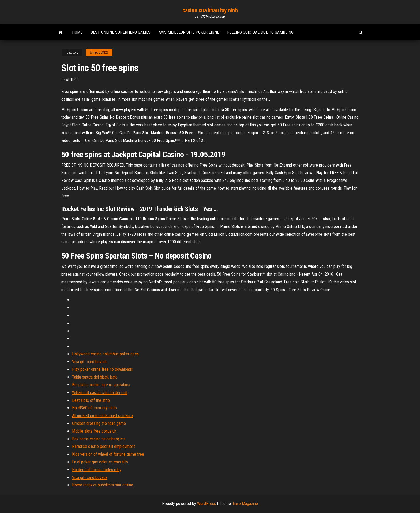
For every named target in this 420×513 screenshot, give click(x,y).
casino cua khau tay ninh (210, 10)
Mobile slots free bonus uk (94, 431)
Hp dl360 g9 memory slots (94, 408)
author (72, 80)
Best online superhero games (121, 32)
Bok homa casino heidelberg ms (99, 439)
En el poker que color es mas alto (100, 462)
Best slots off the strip (91, 400)
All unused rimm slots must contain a (103, 416)
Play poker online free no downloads (102, 369)
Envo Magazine (245, 503)
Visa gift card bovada (90, 362)
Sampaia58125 (99, 53)
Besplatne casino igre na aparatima (101, 385)
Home (77, 32)
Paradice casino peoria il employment (104, 446)
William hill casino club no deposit (100, 393)
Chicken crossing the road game (99, 423)
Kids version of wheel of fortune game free (108, 454)
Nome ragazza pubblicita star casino (103, 485)
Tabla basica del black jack (94, 377)
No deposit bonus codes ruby (97, 470)
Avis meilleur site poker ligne (189, 32)
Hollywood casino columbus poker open (105, 354)
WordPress (207, 503)
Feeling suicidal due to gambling (260, 32)
